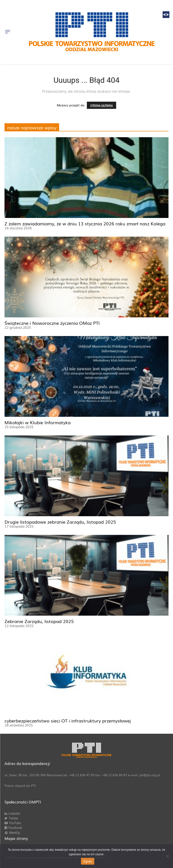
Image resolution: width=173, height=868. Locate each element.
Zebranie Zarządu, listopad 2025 (39, 621)
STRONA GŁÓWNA (101, 105)
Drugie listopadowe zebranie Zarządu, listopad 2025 (60, 522)
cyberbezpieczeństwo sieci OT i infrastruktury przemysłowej (68, 720)
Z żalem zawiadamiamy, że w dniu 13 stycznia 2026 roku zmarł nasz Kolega (85, 223)
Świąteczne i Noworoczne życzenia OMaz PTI (52, 323)
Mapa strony (16, 838)
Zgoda (88, 861)
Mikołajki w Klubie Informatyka (38, 422)
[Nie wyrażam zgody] (167, 856)
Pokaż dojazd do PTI (20, 785)
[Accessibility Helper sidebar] (166, 15)
